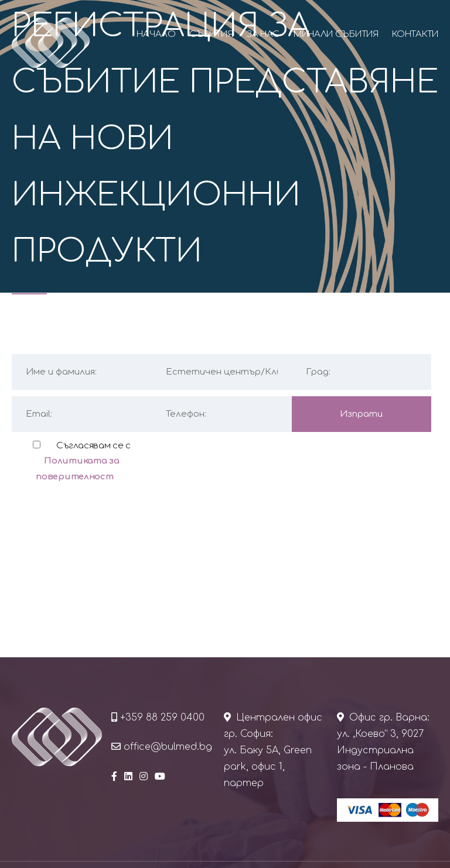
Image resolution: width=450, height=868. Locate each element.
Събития (211, 34)
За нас (263, 34)
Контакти (415, 34)
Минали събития (336, 34)
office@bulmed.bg (168, 747)
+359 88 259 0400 (162, 718)
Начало (156, 34)
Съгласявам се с (83, 461)
